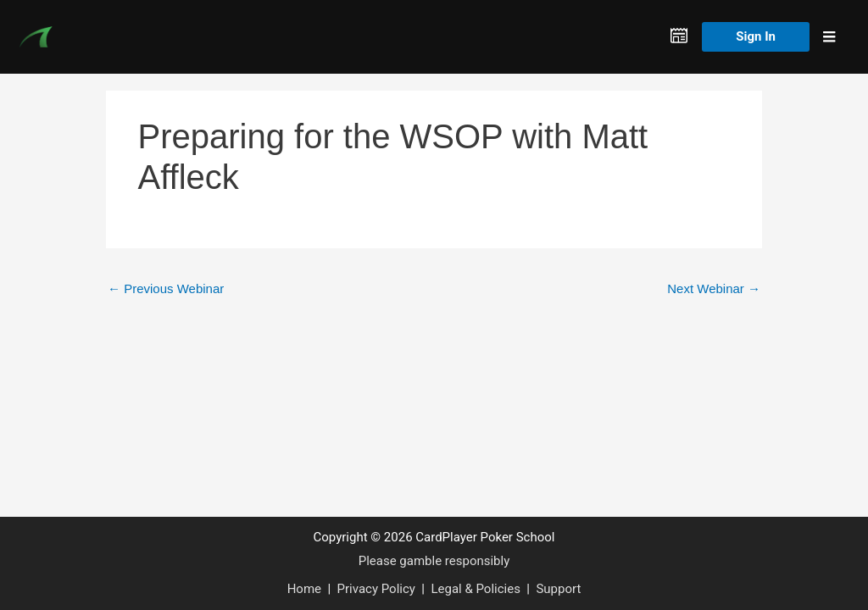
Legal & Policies (475, 589)
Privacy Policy (376, 589)
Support (558, 589)
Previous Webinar (166, 288)
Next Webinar (714, 288)
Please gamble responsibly (434, 561)
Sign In (756, 36)
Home (304, 589)
